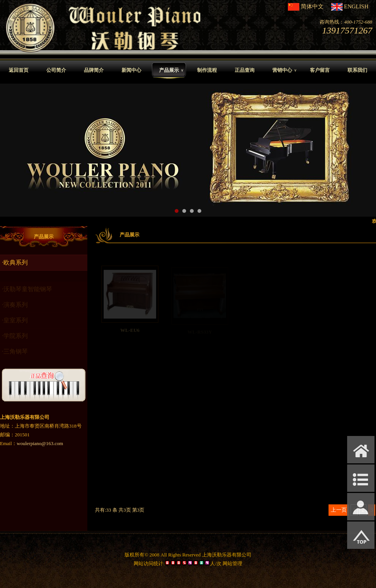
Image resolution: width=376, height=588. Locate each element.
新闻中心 (131, 70)
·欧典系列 (15, 262)
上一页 (339, 510)
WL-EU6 (130, 332)
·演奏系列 (15, 307)
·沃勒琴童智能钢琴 (27, 291)
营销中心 (284, 70)
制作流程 (207, 70)
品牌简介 (94, 70)
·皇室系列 (15, 322)
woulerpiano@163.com (40, 443)
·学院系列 (15, 338)
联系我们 (357, 70)
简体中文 (312, 6)
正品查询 (245, 70)
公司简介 (56, 70)
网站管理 (232, 563)
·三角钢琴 (15, 353)
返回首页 (19, 70)
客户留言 (320, 70)
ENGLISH (356, 6)
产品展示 (171, 70)
